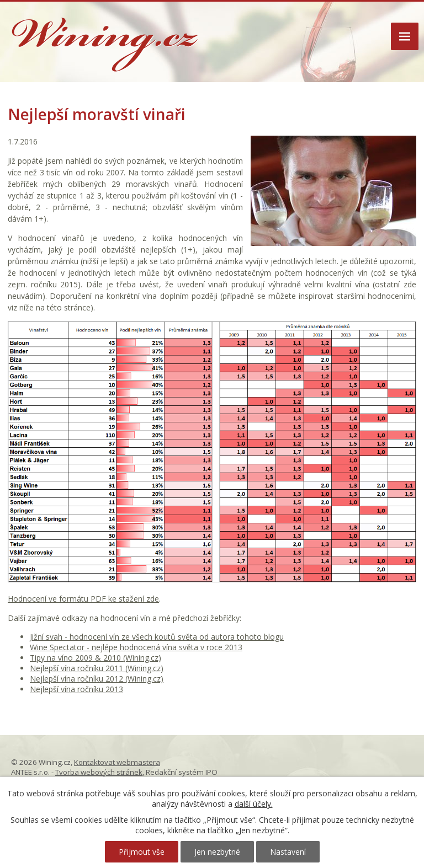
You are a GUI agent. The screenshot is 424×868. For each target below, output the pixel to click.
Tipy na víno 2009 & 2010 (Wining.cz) (96, 658)
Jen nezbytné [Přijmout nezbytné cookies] (217, 852)
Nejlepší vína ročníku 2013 (76, 689)
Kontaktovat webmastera (117, 762)
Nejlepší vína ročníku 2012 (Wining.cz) (97, 679)
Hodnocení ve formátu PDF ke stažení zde (83, 599)
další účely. (254, 804)
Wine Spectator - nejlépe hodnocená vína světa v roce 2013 (136, 647)
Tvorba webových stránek (99, 772)
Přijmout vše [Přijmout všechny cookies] (142, 852)
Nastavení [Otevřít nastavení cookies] (288, 852)
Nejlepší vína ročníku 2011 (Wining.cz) (97, 668)
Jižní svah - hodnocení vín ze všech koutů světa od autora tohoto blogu (157, 637)
